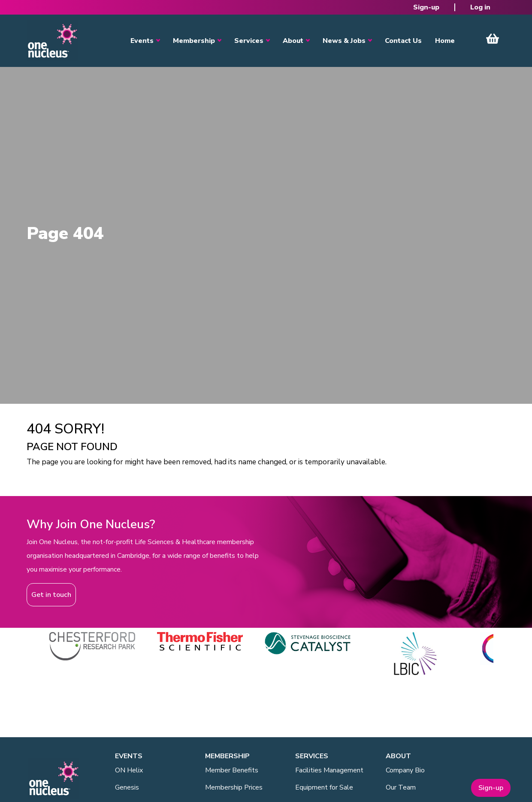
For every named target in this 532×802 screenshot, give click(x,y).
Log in (480, 7)
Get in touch (51, 595)
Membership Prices (234, 787)
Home (445, 41)
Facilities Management (329, 770)
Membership (194, 41)
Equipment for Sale (324, 787)
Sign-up (426, 7)
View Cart (493, 39)
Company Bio (405, 770)
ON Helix (129, 770)
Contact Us (403, 41)
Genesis (127, 787)
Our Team (401, 787)
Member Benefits (232, 770)
